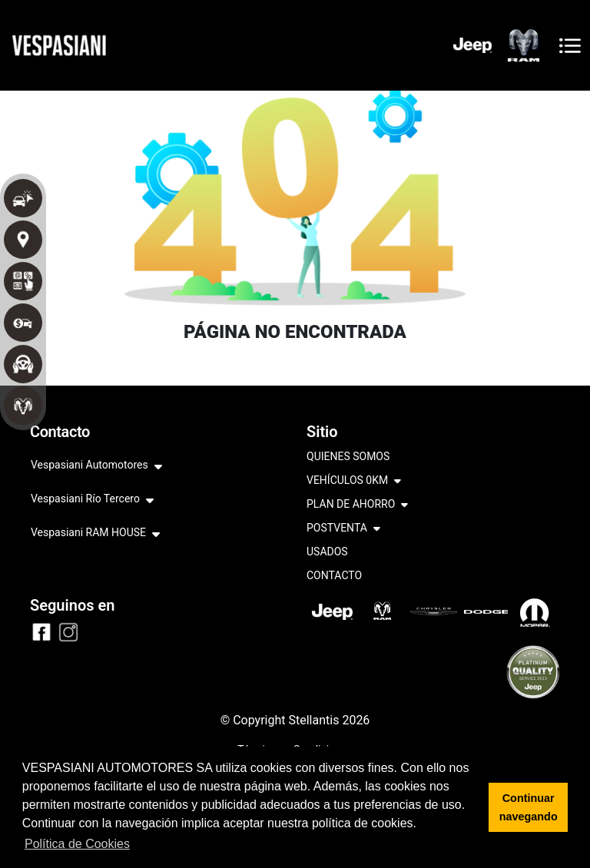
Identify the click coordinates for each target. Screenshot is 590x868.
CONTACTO (334, 575)
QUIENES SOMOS (348, 456)
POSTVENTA (343, 529)
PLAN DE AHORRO (357, 505)
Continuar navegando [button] (529, 807)
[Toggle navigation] (570, 46)
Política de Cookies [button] (77, 844)
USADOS (327, 552)
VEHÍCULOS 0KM (354, 481)
